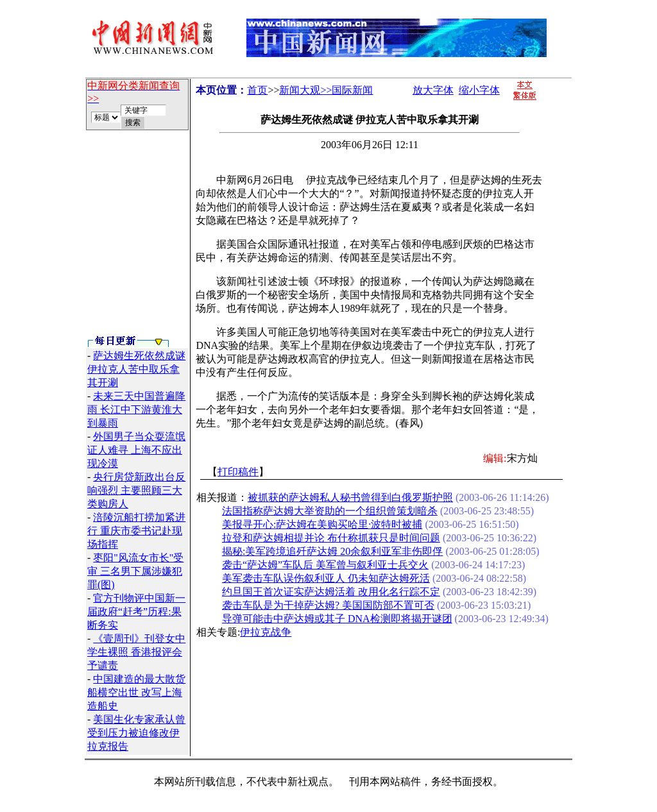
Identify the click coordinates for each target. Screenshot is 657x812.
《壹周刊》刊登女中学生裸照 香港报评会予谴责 (136, 652)
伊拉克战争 (266, 632)
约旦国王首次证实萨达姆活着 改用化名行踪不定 (331, 592)
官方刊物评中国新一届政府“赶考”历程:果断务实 (136, 612)
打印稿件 (238, 472)
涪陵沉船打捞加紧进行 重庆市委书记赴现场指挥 (136, 531)
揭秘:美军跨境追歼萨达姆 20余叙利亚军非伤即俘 (332, 551)
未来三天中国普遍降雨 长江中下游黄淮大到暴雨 (136, 410)
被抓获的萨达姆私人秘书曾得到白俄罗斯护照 (350, 497)
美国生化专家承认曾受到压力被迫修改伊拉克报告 (136, 733)
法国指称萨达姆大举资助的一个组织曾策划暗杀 (330, 511)
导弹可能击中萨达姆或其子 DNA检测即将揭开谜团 (337, 619)
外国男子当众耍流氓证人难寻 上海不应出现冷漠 (136, 450)
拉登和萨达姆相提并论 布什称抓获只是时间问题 (331, 538)
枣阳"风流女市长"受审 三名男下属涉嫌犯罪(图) (135, 571)
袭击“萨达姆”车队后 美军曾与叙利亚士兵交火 (325, 565)
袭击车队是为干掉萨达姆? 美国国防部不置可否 (328, 605)
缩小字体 (479, 90)
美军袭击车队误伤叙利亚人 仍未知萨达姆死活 (326, 578)
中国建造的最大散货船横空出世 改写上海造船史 (136, 692)
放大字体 (433, 90)
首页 (257, 90)
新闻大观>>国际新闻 (326, 90)
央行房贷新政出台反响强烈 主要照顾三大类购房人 (136, 490)
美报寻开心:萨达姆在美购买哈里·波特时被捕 (322, 524)
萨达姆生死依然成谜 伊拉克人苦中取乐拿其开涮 (136, 369)
